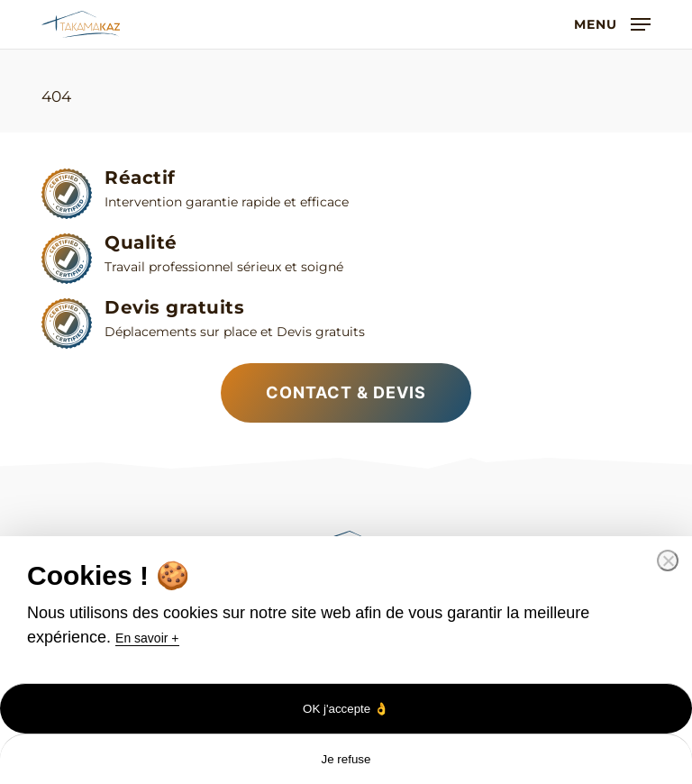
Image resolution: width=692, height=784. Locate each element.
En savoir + (147, 638)
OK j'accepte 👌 (346, 709)
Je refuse (346, 759)
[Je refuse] (668, 561)
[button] (612, 23)
